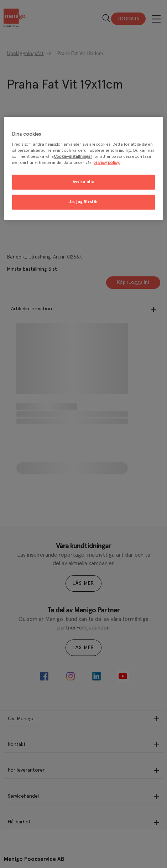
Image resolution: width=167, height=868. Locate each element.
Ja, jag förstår (83, 202)
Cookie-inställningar (73, 157)
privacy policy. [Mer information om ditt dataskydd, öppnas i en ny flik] (107, 163)
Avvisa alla (83, 182)
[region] (84, 169)
